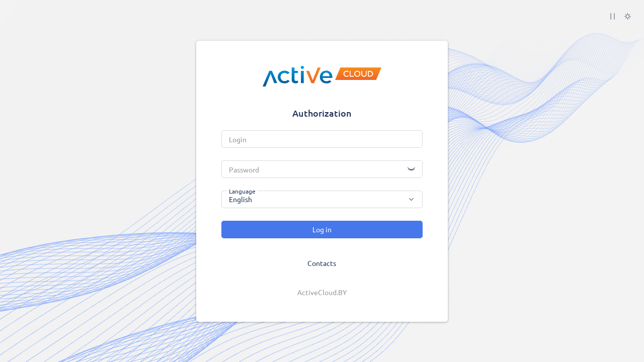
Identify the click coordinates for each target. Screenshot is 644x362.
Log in (322, 229)
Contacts (322, 263)
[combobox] (322, 199)
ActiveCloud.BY (322, 292)
